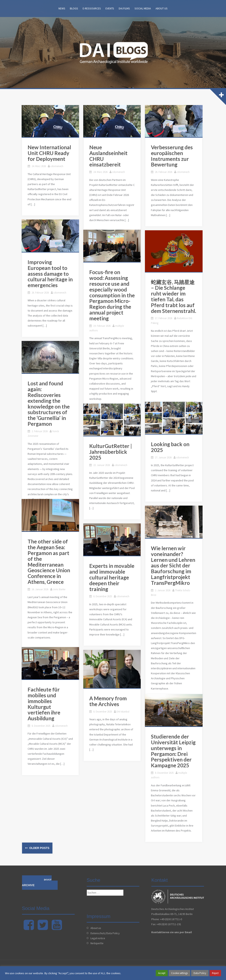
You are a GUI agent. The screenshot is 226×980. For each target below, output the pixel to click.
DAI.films (124, 8)
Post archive (37, 882)
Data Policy (200, 973)
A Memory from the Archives (113, 702)
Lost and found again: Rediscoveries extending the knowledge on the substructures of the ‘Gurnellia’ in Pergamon (49, 405)
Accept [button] (162, 973)
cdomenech (57, 167)
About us (162, 8)
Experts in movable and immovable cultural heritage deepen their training (112, 579)
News (62, 8)
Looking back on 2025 (171, 448)
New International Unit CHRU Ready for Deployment (50, 154)
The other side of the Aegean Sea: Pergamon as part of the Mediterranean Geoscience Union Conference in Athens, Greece (49, 563)
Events (110, 8)
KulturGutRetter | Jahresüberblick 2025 (111, 453)
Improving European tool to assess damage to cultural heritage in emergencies (51, 275)
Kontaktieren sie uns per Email (172, 932)
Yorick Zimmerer (62, 432)
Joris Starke (59, 590)
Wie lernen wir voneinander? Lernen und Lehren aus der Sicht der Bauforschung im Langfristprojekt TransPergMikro (173, 567)
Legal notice (98, 938)
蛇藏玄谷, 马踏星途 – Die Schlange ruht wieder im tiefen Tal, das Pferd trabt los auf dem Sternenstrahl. (174, 298)
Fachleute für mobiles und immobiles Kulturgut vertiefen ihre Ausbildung (51, 702)
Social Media (143, 8)
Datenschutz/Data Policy (105, 933)
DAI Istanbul (123, 713)
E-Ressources (92, 8)
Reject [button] (215, 973)
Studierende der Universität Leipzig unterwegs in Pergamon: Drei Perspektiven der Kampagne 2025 (174, 752)
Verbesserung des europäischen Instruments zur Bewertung (172, 157)
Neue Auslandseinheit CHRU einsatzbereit (109, 157)
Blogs (74, 8)
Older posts (39, 848)
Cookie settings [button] (179, 973)
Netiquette (97, 943)
